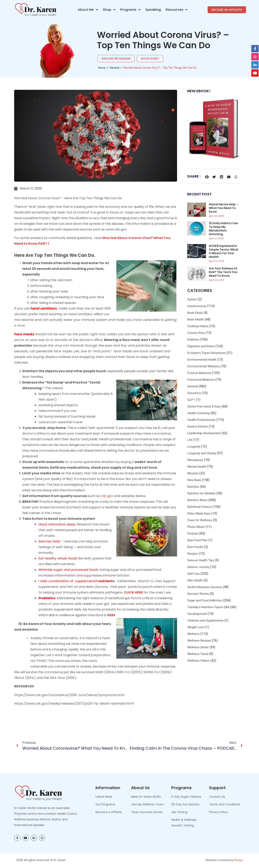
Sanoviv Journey (198, 567)
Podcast (193, 534)
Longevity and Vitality (202, 453)
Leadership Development (204, 433)
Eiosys (239, 860)
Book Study (195, 313)
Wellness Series (198, 647)
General (115, 68)
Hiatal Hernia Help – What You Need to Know (223, 208)
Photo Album (196, 527)
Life (190, 440)
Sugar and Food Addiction (205, 600)
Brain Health (196, 319)
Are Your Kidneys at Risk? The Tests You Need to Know (223, 272)
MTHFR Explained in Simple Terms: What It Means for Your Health (224, 251)
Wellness (193, 634)
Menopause (195, 460)
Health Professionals (201, 420)
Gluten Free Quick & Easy (204, 406)
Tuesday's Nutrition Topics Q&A (208, 607)
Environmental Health (202, 360)
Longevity (194, 447)
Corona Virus (196, 333)
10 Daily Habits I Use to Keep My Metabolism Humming (223, 229)
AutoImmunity (197, 306)
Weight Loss (196, 627)
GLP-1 (191, 400)
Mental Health (197, 467)
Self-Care (194, 574)
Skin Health (195, 580)
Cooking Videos (198, 326)
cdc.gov (107, 496)
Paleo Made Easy (199, 513)
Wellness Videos (198, 661)
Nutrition (193, 487)
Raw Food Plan (197, 540)
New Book (194, 480)
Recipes (193, 554)
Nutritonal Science (200, 507)
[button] (207, 177)
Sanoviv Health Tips (201, 560)
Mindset (193, 473)
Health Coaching (198, 413)
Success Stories (198, 594)
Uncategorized (197, 614)
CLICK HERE (133, 592)
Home (102, 68)
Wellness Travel (198, 654)
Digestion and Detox (201, 346)
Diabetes (193, 340)
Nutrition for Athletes (201, 493)
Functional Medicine (201, 380)
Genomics (194, 393)
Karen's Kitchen (198, 426)
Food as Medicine (199, 373)
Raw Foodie (195, 547)
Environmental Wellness (203, 366)
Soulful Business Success (205, 587)
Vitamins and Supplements (205, 620)
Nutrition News (197, 500)
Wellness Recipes (199, 641)
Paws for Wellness (200, 520)
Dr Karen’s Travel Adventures (206, 353)
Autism (192, 299)
